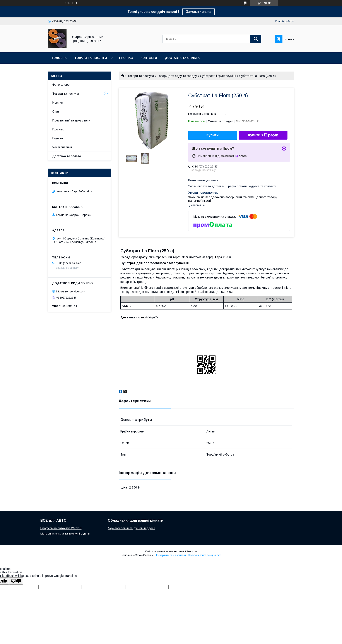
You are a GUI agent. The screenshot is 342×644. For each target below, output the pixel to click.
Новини (58, 102)
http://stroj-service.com (71, 291)
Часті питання (62, 147)
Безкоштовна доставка (203, 180)
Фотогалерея (62, 85)
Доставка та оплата (182, 58)
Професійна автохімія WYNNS (61, 528)
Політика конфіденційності (205, 555)
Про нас (126, 58)
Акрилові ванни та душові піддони (131, 528)
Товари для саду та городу (177, 76)
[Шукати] (256, 39)
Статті (57, 111)
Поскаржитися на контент (170, 555)
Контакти (149, 58)
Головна (59, 58)
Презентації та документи (71, 120)
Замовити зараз (198, 12)
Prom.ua (192, 551)
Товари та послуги (91, 58)
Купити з (263, 135)
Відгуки (58, 138)
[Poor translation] (16, 581)
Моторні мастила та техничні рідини (65, 534)
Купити (213, 135)
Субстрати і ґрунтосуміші (218, 76)
